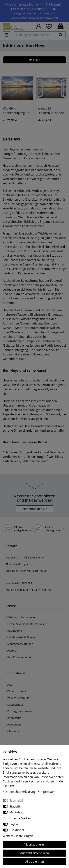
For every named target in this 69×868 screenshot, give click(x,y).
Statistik (15, 806)
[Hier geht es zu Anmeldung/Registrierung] (39, 26)
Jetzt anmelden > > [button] (34, 509)
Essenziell (16, 801)
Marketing (16, 812)
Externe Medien (20, 818)
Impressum (14, 718)
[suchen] (61, 35)
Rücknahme (14, 631)
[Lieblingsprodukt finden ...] (35, 35)
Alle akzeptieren (35, 845)
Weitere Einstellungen (18, 836)
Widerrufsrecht (16, 691)
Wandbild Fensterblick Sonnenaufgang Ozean (52, 111)
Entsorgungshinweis (19, 711)
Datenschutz (14, 705)
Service (11, 606)
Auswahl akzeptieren (35, 853)
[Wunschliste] (49, 26)
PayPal (14, 824)
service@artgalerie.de (22, 564)
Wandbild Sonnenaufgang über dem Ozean (17, 111)
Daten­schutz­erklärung (20, 792)
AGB (9, 685)
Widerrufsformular (18, 698)
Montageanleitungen (19, 644)
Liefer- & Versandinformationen (26, 624)
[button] (34, 60)
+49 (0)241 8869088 (20, 583)
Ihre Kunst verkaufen (20, 657)
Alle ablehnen (35, 862)
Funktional (17, 830)
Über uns (12, 731)
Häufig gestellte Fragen (21, 637)
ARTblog (12, 651)
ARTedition (13, 724)
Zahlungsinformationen (21, 617)
